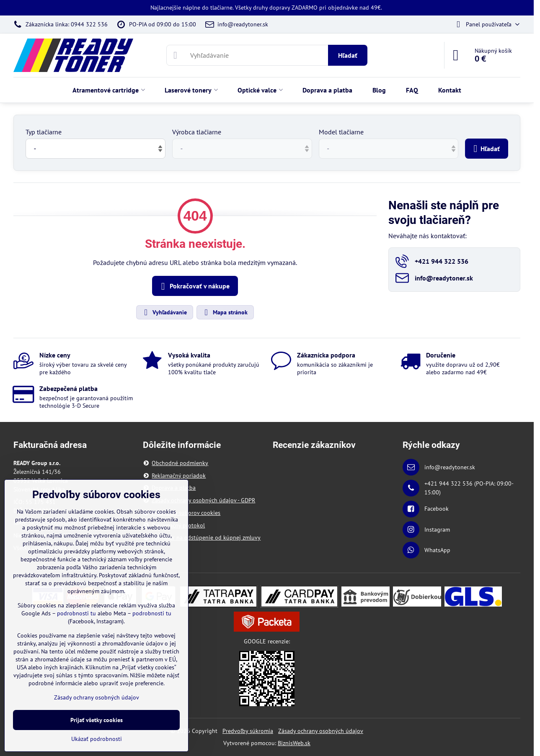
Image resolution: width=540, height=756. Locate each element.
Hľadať (348, 55)
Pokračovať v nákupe (194, 286)
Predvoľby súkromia (248, 731)
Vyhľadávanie (164, 312)
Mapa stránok (225, 312)
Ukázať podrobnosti (97, 739)
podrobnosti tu (76, 613)
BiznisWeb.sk (294, 743)
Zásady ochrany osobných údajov (321, 731)
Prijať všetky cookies (97, 720)
